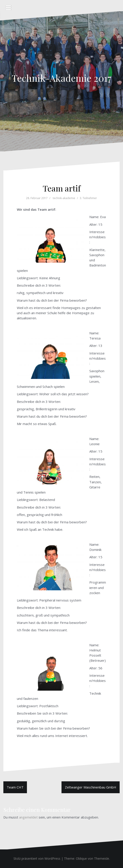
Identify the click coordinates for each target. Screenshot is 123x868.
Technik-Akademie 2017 (61, 78)
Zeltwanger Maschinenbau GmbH (91, 787)
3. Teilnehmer (88, 198)
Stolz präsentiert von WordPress (37, 858)
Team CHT (15, 787)
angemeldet (28, 817)
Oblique (81, 858)
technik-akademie (64, 198)
